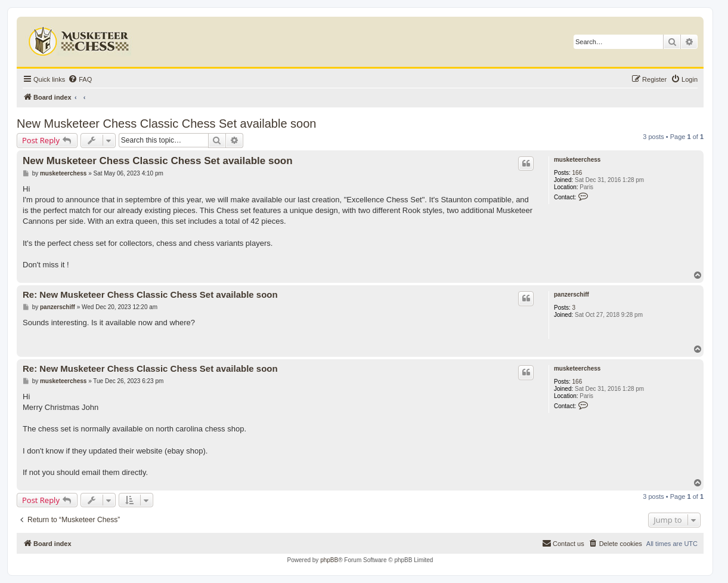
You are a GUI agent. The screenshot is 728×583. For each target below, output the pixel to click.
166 (577, 173)
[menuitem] (80, 79)
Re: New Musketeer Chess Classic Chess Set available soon (150, 294)
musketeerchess (577, 160)
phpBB (329, 560)
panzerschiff (571, 294)
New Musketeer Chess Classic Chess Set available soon (166, 124)
